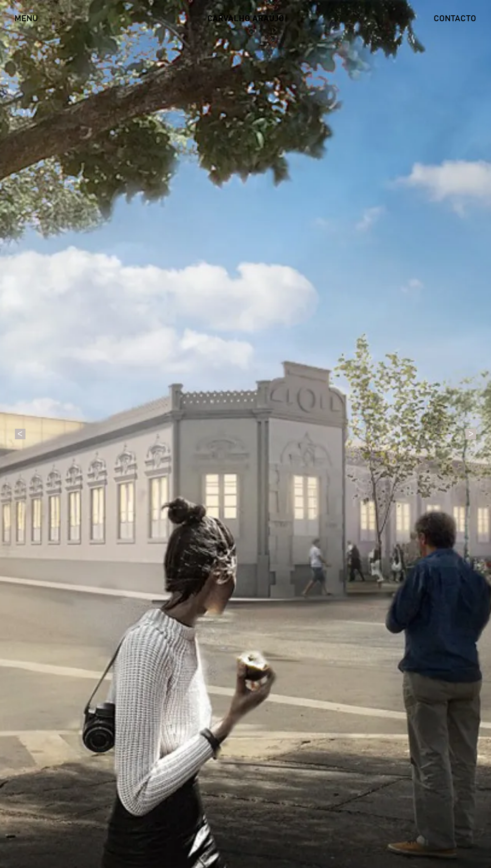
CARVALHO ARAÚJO (246, 19)
